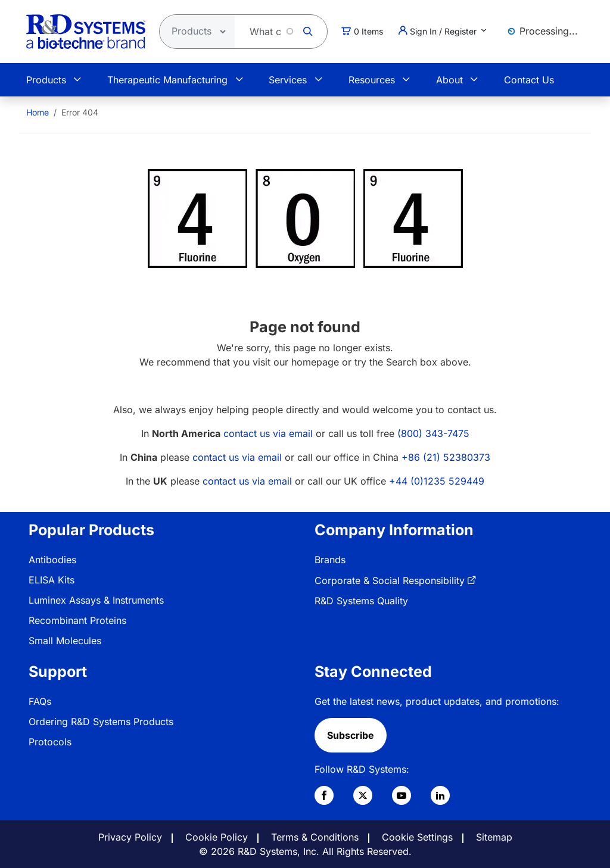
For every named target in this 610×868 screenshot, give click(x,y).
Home (38, 112)
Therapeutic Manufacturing (167, 80)
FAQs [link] (40, 701)
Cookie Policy (217, 837)
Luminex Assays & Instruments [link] (96, 600)
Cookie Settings (417, 837)
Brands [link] (330, 560)
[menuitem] (38, 112)
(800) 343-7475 (433, 433)
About (449, 80)
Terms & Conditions (315, 837)
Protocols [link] (50, 742)
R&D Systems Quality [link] (361, 601)
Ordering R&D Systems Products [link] (101, 722)
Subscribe (351, 735)
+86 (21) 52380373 (446, 457)
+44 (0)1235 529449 (437, 481)
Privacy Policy (130, 837)
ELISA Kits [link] (52, 580)
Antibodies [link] (52, 560)
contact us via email (268, 433)
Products (46, 80)
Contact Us (529, 80)
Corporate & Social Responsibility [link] (390, 580)
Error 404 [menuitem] (80, 112)
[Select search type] (194, 32)
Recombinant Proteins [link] (77, 620)
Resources (372, 80)
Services (288, 80)
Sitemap (494, 837)
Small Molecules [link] (65, 641)
